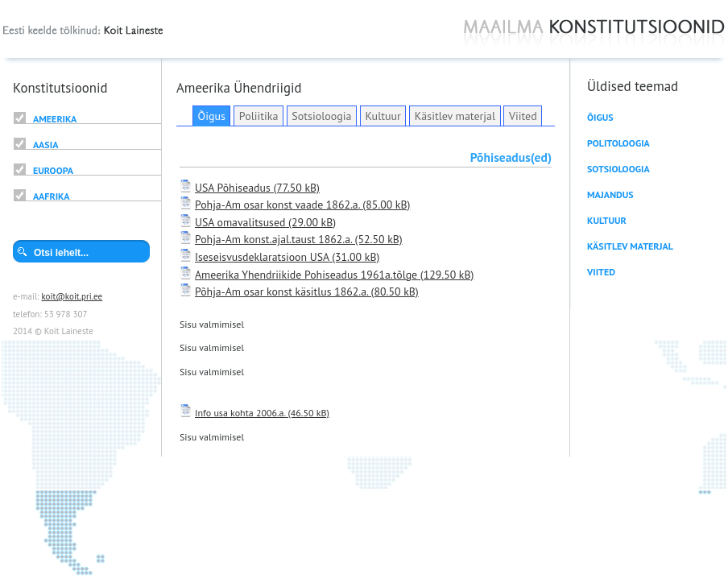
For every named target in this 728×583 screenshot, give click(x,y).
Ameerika (55, 119)
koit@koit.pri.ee (72, 296)
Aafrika (51, 196)
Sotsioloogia (321, 116)
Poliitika (259, 116)
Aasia (45, 145)
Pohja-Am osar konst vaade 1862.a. (277, 205)
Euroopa (53, 170)
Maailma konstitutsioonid (594, 33)
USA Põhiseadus (233, 188)
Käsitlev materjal (455, 116)
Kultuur (383, 116)
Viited (523, 116)
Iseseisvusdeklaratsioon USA (262, 257)
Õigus (212, 116)
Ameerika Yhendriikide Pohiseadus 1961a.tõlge (306, 275)
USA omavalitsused (240, 222)
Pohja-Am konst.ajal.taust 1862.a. (273, 239)
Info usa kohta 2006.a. (240, 413)
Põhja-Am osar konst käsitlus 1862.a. (281, 291)
